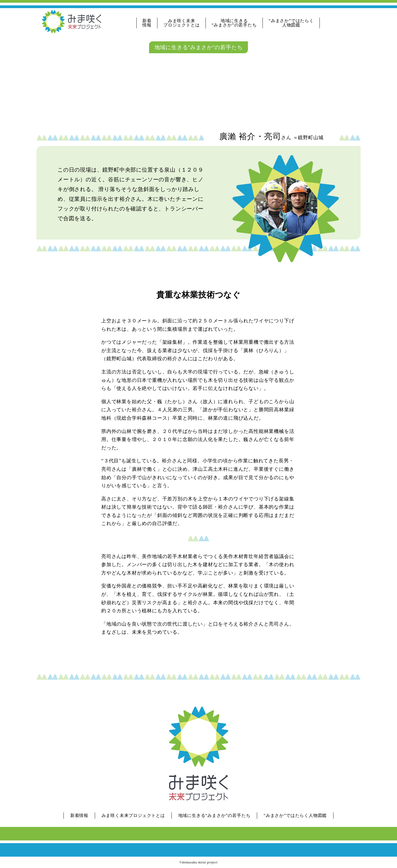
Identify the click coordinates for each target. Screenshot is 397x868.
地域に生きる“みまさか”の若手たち (234, 23)
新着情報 (147, 23)
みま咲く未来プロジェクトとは (181, 23)
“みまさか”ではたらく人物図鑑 (291, 23)
